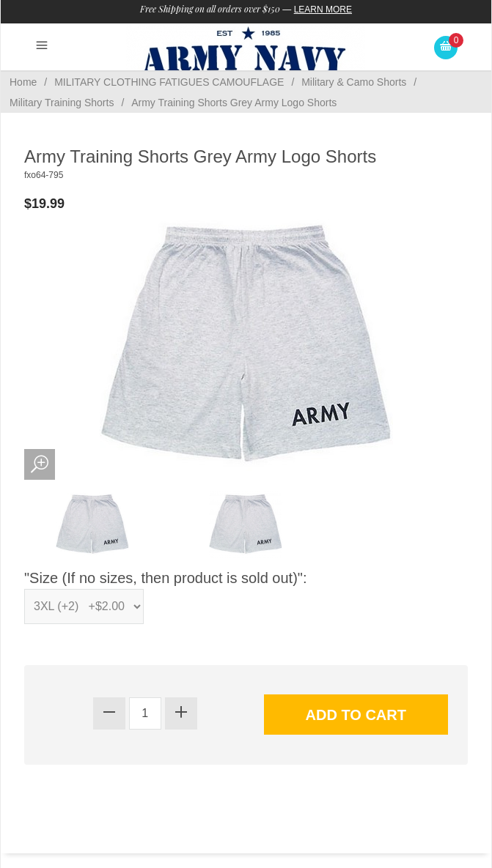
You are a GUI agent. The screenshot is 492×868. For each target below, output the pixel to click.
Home (23, 82)
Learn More (323, 10)
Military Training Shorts (62, 103)
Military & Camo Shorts (354, 82)
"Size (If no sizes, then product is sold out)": (166, 578)
